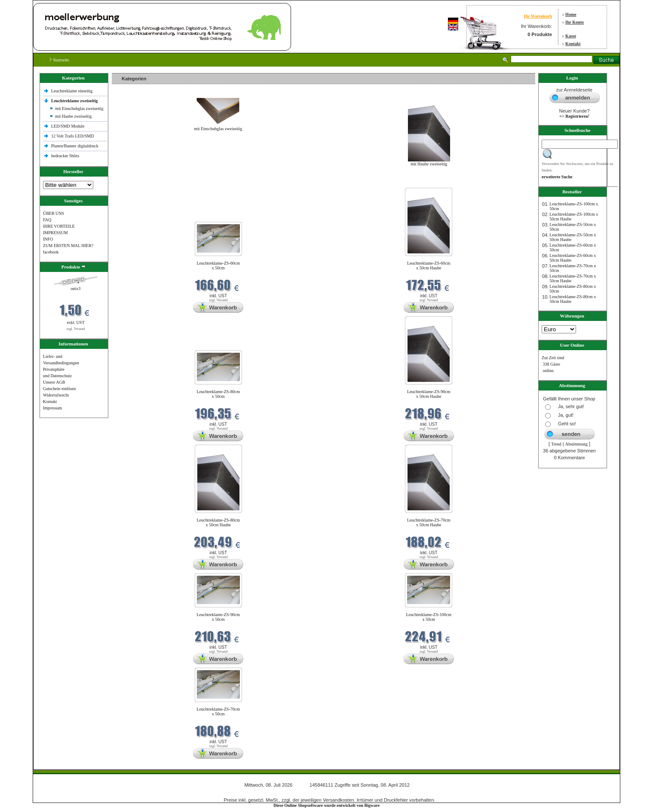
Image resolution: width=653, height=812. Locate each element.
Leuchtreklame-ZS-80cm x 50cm (218, 394)
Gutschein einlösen (59, 389)
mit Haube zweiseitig (73, 116)
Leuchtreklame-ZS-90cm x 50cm (218, 617)
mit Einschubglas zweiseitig (79, 108)
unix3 (76, 288)
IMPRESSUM (55, 233)
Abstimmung (576, 444)
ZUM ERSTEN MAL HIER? (68, 246)
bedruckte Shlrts (65, 156)
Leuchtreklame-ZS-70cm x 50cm (218, 711)
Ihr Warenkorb (538, 16)
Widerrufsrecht (56, 395)
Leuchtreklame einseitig (72, 91)
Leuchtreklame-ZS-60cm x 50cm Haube (429, 266)
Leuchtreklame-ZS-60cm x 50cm (218, 266)
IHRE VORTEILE (59, 226)
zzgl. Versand (75, 329)
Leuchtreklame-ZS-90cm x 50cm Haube (429, 394)
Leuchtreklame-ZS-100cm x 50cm (429, 617)
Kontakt (573, 44)
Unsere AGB (54, 382)
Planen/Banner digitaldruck (75, 146)
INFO (48, 239)
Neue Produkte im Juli (133, 182)
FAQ (47, 220)
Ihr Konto (575, 22)
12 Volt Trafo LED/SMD (72, 136)
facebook (51, 252)
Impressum (52, 408)
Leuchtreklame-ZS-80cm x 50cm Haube (218, 522)
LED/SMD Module (68, 126)
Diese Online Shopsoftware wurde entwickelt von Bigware (326, 805)
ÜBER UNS (54, 213)
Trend (556, 444)
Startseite (60, 60)
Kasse (571, 36)
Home (571, 14)
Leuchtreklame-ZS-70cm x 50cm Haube (429, 522)
